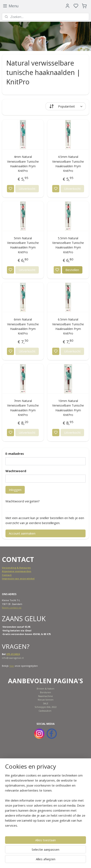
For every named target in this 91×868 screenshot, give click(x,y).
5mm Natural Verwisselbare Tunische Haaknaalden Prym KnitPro (23, 245)
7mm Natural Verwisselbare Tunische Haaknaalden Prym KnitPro (23, 408)
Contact (7, 575)
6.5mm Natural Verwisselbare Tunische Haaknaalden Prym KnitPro (68, 326)
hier (12, 666)
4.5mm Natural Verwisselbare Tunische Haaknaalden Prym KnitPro (68, 164)
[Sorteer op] (66, 106)
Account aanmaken (22, 533)
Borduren (45, 692)
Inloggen (15, 490)
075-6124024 (13, 654)
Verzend (7, 568)
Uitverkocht (27, 189)
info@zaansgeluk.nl (13, 658)
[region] (45, 802)
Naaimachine (45, 696)
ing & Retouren (21, 568)
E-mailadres (15, 454)
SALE (46, 703)
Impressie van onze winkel (18, 578)
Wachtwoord (16, 471)
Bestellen (72, 270)
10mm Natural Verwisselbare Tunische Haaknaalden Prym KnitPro (68, 408)
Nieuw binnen (46, 700)
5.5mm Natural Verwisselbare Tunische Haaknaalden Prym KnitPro (68, 245)
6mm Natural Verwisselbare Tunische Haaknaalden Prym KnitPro (23, 326)
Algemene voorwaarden (17, 571)
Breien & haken (45, 689)
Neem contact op (12, 608)
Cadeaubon (45, 711)
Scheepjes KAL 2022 (46, 707)
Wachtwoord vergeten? (23, 501)
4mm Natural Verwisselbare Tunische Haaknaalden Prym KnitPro (23, 164)
